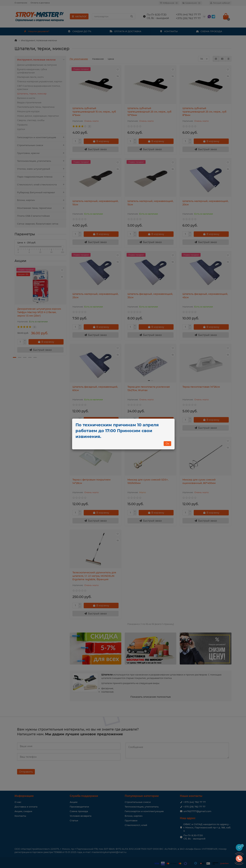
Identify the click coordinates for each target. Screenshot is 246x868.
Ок (167, 444)
